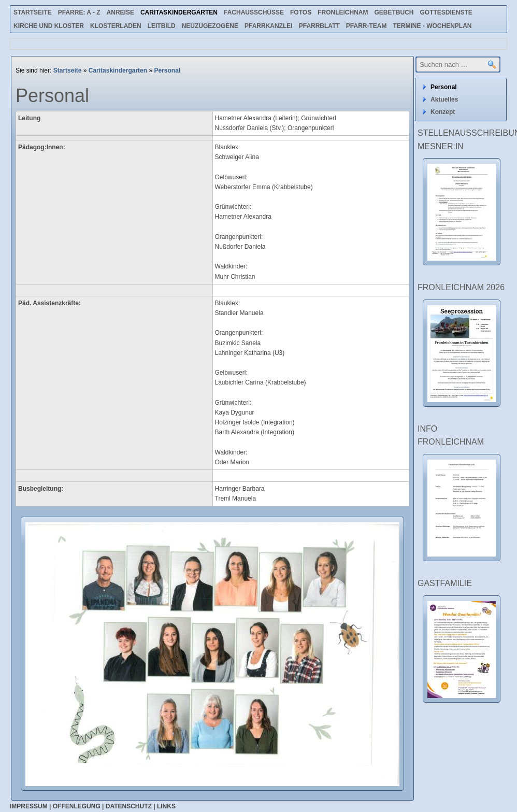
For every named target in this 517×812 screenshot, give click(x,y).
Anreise (120, 12)
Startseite (33, 12)
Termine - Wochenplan (432, 26)
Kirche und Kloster (49, 26)
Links (166, 806)
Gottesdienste (446, 12)
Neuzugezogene (210, 26)
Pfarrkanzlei (269, 26)
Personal (167, 70)
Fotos (301, 12)
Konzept (443, 112)
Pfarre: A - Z (79, 12)
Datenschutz (129, 806)
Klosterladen (116, 26)
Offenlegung (77, 806)
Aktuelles (444, 99)
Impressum (29, 806)
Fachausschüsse (254, 12)
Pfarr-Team (367, 26)
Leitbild (162, 26)
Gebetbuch (394, 12)
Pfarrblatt (319, 26)
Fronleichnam (343, 12)
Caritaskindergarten (179, 12)
